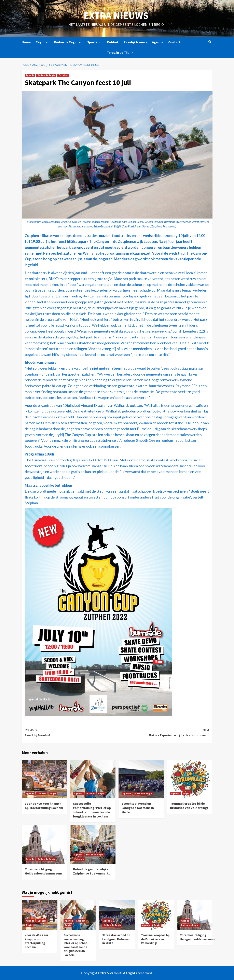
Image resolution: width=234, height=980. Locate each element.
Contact (174, 42)
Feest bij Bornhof (71, 732)
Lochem (42, 794)
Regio (42, 42)
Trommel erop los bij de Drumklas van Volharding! (189, 806)
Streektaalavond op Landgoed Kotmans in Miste (138, 808)
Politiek (113, 42)
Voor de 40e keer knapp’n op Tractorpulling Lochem (44, 806)
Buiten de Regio (68, 42)
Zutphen (63, 75)
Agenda (158, 42)
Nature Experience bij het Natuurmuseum (163, 732)
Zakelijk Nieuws (135, 42)
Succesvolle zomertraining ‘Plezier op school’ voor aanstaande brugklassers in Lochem (92, 810)
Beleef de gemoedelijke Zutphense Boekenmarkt (91, 871)
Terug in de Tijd (120, 52)
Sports (95, 42)
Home (26, 42)
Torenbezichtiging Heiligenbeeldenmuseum (43, 871)
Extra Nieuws (116, 15)
